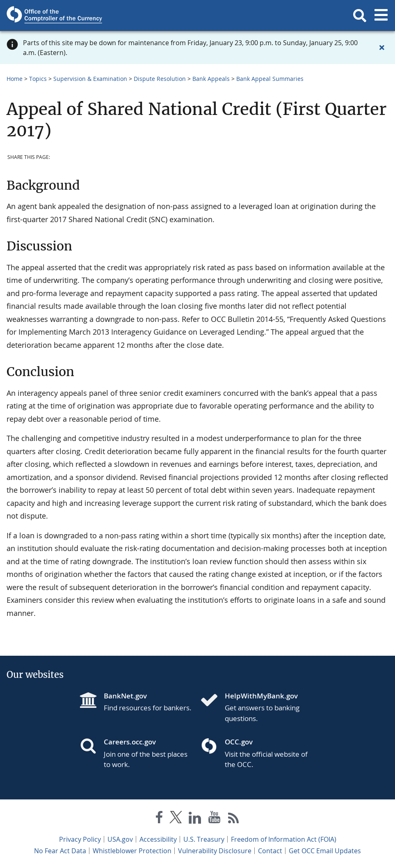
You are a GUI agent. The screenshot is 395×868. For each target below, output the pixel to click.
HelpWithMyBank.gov (261, 696)
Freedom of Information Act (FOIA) (284, 839)
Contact (270, 851)
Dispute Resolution (160, 79)
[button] (360, 16)
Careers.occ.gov (130, 742)
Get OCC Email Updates (325, 851)
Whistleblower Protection (132, 851)
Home (15, 79)
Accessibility (158, 839)
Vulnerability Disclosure (215, 851)
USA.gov (120, 839)
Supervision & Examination (90, 79)
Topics (38, 79)
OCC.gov (239, 742)
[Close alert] (382, 48)
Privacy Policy (80, 839)
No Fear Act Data (60, 851)
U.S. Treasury (204, 839)
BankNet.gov (125, 696)
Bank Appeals (211, 79)
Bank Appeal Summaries (270, 79)
